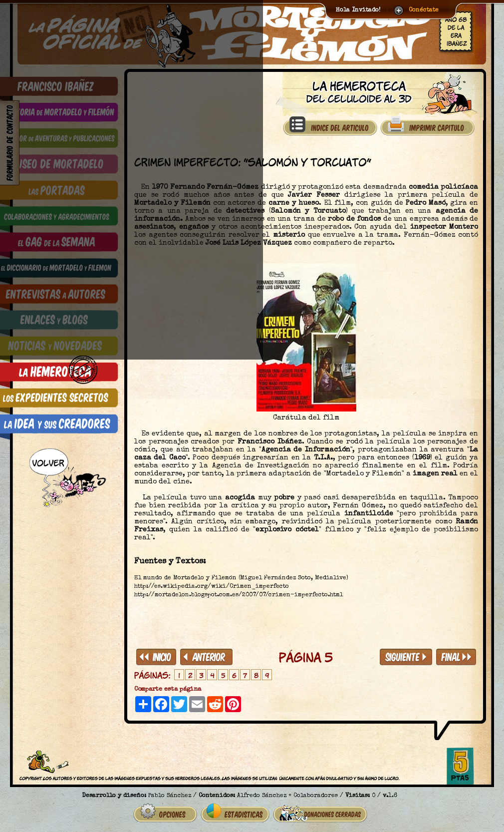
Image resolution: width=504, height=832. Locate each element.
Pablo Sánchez (170, 792)
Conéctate (424, 10)
